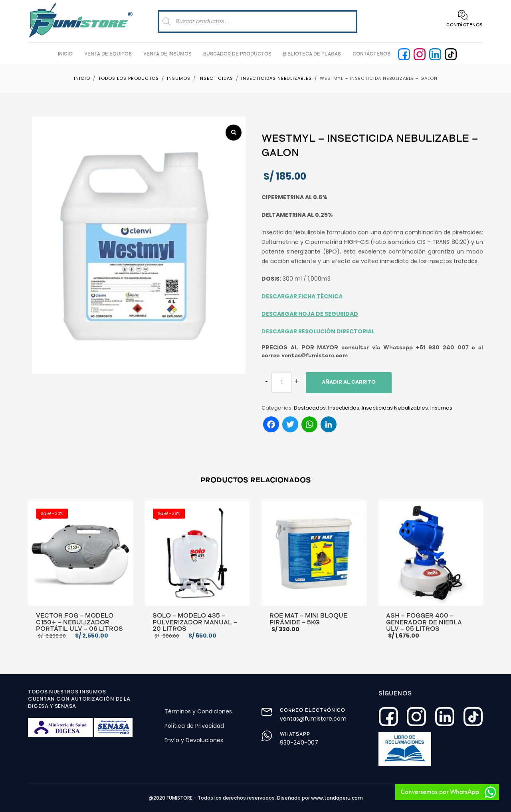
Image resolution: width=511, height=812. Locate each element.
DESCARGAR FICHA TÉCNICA (302, 296)
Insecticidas (344, 408)
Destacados (310, 408)
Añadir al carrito (349, 383)
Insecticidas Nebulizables (395, 408)
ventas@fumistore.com (313, 719)
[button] (234, 133)
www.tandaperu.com (337, 798)
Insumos (441, 408)
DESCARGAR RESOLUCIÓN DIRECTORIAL (318, 331)
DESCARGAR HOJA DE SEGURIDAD (310, 314)
